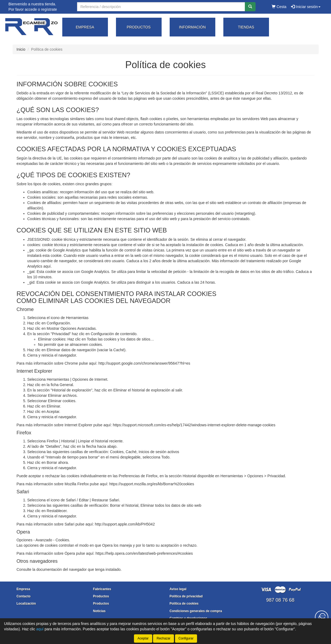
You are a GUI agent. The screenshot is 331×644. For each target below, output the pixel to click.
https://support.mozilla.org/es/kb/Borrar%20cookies (152, 484)
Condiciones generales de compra (196, 611)
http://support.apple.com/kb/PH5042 (125, 524)
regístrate (49, 9)
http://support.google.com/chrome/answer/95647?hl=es (144, 363)
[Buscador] (161, 7)
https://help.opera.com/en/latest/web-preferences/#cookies (144, 553)
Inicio (21, 49)
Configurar (186, 638)
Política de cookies (184, 604)
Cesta (279, 7)
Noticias (99, 611)
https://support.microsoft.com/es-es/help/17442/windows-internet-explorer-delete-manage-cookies (194, 425)
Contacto (24, 596)
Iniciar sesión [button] (306, 7)
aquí (47, 266)
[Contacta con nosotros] (322, 617)
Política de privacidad (186, 596)
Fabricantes (102, 589)
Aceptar (143, 638)
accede (31, 9)
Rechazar (163, 638)
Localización (26, 604)
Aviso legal (178, 589)
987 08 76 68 (280, 600)
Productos (101, 596)
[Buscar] (250, 7)
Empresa (23, 589)
